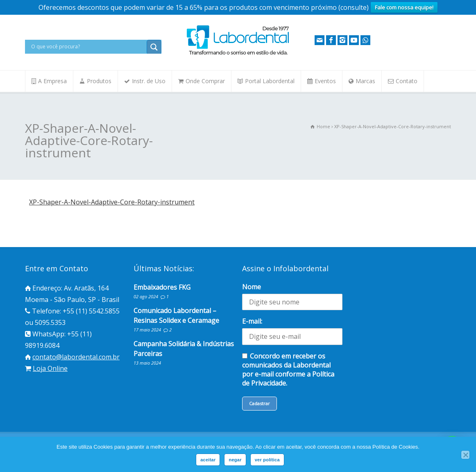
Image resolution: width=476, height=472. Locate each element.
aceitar (208, 460)
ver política (267, 460)
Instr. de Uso (149, 81)
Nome (252, 287)
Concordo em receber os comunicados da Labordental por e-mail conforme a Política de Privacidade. (288, 370)
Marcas (365, 81)
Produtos (99, 81)
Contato (407, 81)
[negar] (465, 455)
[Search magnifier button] (154, 47)
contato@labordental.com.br (76, 357)
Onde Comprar (205, 81)
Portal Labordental (270, 81)
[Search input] (88, 47)
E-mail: (252, 321)
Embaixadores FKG (162, 287)
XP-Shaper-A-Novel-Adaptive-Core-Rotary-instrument (112, 202)
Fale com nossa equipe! (404, 7)
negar (235, 460)
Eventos (325, 81)
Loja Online (50, 368)
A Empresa (52, 81)
